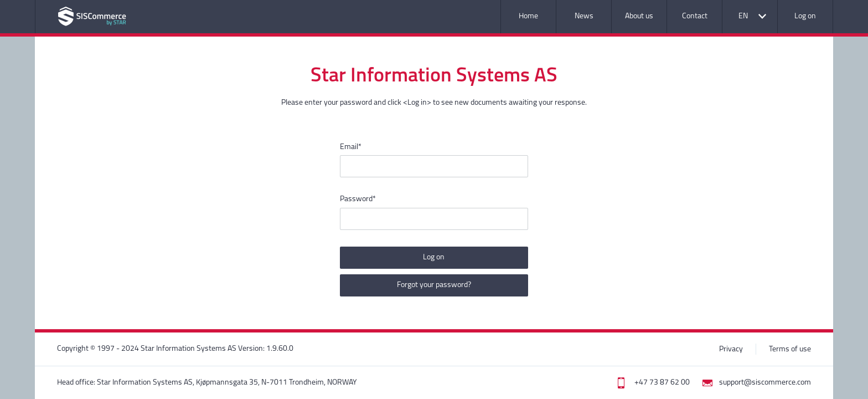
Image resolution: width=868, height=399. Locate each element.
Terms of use (790, 349)
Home (528, 16)
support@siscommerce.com (765, 383)
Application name (92, 16)
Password (358, 199)
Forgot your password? (434, 285)
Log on (805, 16)
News (584, 16)
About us (639, 16)
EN (743, 16)
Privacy (731, 349)
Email (351, 147)
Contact (695, 16)
